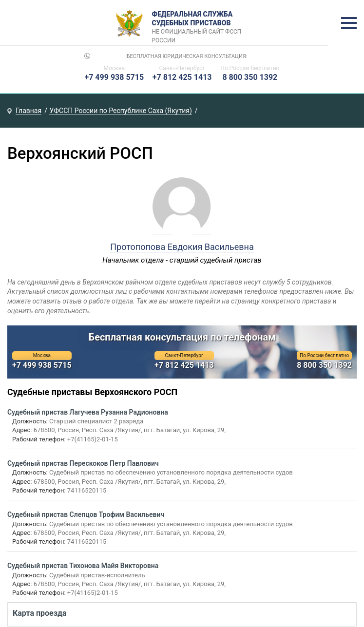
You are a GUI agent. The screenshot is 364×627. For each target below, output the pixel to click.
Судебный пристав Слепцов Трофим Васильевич (86, 514)
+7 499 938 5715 (114, 77)
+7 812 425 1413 (182, 77)
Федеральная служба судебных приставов (200, 23)
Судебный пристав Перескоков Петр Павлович (83, 463)
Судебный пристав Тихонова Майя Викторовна (83, 566)
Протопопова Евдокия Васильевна (182, 247)
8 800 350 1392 (250, 77)
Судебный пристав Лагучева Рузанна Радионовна (88, 412)
